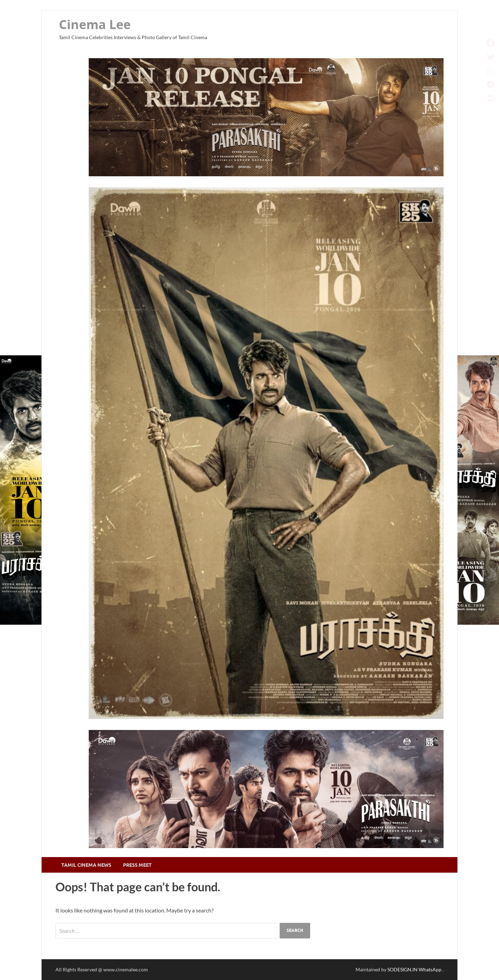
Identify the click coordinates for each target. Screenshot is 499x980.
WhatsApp (431, 969)
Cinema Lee (95, 24)
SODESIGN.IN (402, 969)
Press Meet (137, 865)
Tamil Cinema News (86, 865)
